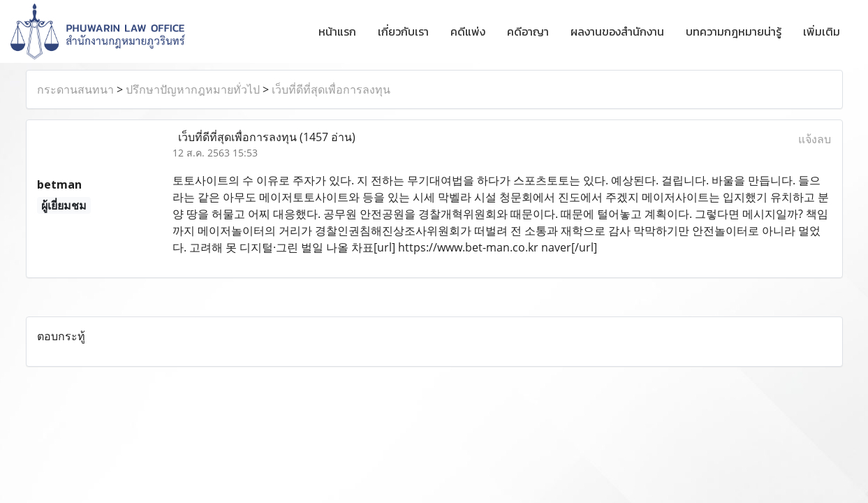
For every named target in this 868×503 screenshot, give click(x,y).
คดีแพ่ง (468, 31)
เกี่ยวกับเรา (403, 31)
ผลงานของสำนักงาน (617, 31)
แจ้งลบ (815, 139)
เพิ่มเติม (822, 31)
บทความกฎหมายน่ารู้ (734, 31)
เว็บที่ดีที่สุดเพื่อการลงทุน (331, 89)
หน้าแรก (337, 31)
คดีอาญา (528, 31)
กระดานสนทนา (75, 89)
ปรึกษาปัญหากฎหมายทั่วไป (193, 89)
